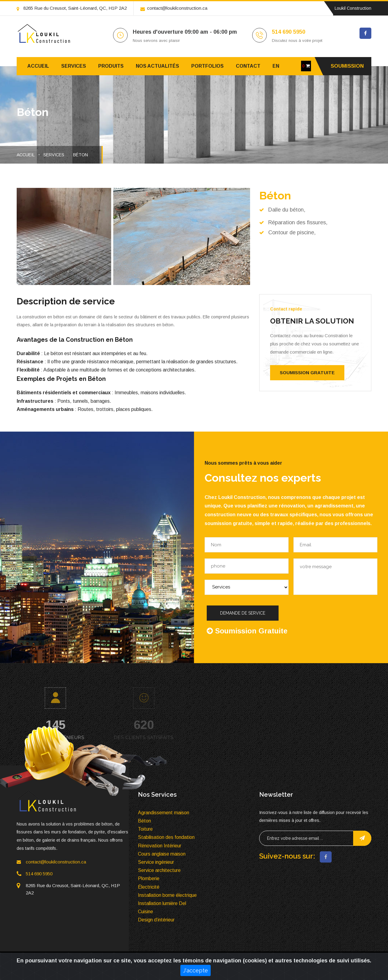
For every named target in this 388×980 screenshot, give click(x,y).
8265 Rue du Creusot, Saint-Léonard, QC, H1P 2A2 (72, 8)
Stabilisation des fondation (166, 837)
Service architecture (159, 870)
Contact (248, 66)
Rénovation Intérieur (160, 846)
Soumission (347, 66)
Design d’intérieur (156, 920)
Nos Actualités (157, 66)
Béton (80, 155)
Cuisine (145, 912)
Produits (111, 66)
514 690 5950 (289, 32)
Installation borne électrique (167, 895)
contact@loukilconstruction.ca (174, 8)
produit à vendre (306, 962)
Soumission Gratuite (307, 373)
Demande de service (243, 613)
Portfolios (207, 66)
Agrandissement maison (164, 813)
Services (74, 66)
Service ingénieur (156, 862)
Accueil (38, 66)
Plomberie (149, 878)
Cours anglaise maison (162, 854)
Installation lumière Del (162, 903)
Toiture (145, 829)
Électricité (149, 887)
